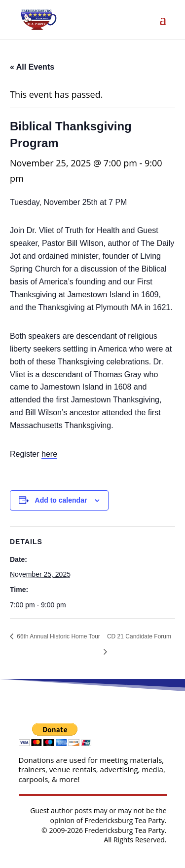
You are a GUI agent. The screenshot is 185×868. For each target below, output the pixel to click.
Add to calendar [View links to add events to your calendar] (61, 500)
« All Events (32, 67)
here (49, 454)
